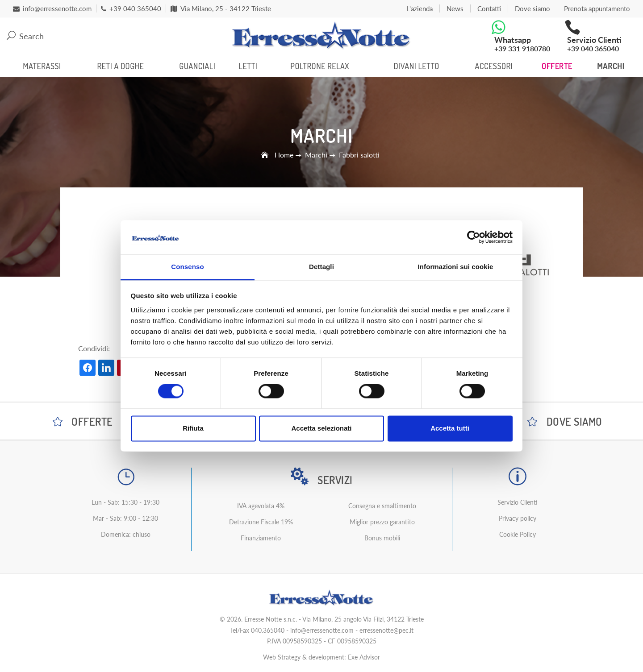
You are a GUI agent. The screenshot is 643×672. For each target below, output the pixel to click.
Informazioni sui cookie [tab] (456, 267)
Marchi (611, 66)
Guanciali (197, 66)
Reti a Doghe (120, 66)
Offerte (557, 66)
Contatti (489, 8)
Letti (248, 66)
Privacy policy (518, 518)
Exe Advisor (364, 657)
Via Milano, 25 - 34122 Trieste (221, 8)
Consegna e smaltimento (382, 506)
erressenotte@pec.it (386, 630)
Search (25, 36)
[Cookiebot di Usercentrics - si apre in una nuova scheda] (474, 237)
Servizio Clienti (518, 502)
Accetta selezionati (321, 428)
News (455, 8)
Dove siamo (532, 8)
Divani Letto (416, 66)
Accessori (494, 66)
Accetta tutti (450, 428)
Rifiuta (193, 428)
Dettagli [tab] (321, 267)
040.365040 (268, 630)
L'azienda (420, 8)
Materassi (42, 66)
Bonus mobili (382, 538)
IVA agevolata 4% (261, 506)
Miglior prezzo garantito (382, 522)
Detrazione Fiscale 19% (261, 522)
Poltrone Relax (320, 66)
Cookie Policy (518, 534)
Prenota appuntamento (597, 8)
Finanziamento (261, 538)
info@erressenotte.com (322, 630)
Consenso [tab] (187, 267)
